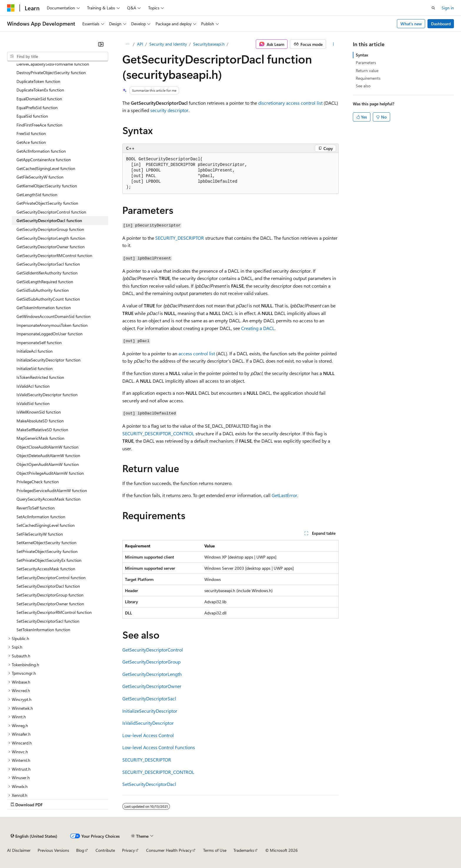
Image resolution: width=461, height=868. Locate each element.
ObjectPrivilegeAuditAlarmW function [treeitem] (50, 473)
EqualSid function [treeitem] (32, 116)
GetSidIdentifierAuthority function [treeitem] (47, 273)
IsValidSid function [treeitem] (33, 403)
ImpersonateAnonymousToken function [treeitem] (52, 325)
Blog (80, 850)
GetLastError (284, 495)
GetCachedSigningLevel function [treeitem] (46, 168)
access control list (197, 353)
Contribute (105, 850)
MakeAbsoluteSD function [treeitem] (40, 421)
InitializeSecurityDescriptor (150, 711)
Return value (367, 70)
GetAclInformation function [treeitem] (41, 151)
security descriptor (169, 110)
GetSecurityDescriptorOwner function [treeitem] (51, 247)
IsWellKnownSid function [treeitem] (39, 412)
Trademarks (244, 850)
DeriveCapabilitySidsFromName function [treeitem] (53, 64)
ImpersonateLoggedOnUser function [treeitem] (50, 334)
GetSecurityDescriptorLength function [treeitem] (51, 238)
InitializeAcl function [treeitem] (35, 351)
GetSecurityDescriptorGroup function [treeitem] (50, 229)
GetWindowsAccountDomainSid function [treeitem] (54, 316)
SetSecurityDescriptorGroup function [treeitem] (50, 595)
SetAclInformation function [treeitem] (41, 517)
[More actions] (334, 44)
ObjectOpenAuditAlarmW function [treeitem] (48, 464)
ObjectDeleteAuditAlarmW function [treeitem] (48, 455)
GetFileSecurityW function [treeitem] (40, 177)
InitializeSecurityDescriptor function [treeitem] (49, 360)
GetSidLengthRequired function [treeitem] (45, 282)
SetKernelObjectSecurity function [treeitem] (46, 543)
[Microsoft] (11, 8)
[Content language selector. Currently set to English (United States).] (34, 836)
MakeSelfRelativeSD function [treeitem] (42, 430)
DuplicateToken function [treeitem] (38, 81)
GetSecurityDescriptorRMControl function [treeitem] (54, 255)
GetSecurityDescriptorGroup (151, 662)
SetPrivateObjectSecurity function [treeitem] (47, 551)
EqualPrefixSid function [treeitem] (37, 108)
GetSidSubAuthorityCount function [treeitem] (48, 299)
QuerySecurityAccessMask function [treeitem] (49, 499)
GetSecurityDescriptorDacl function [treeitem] (49, 220)
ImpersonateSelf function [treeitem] (39, 343)
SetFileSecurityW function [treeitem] (40, 534)
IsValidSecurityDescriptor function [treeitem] (47, 395)
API (140, 44)
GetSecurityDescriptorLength (152, 674)
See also (363, 86)
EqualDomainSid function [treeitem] (39, 99)
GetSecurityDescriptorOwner (152, 686)
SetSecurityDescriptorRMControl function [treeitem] (54, 612)
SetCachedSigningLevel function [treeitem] (46, 525)
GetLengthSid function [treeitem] (37, 195)
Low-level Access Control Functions (159, 747)
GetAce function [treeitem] (31, 142)
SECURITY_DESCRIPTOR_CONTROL (158, 433)
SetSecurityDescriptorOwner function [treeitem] (50, 604)
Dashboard (441, 24)
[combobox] (58, 56)
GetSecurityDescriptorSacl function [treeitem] (48, 264)
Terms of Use (215, 850)
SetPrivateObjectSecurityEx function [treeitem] (49, 560)
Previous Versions (53, 850)
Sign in (448, 8)
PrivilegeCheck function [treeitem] (38, 482)
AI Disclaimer (19, 850)
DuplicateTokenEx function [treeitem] (40, 90)
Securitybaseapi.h (209, 44)
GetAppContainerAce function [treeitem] (44, 160)
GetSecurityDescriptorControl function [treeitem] (51, 212)
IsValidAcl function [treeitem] (33, 386)
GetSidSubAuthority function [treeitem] (43, 290)
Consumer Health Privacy (169, 850)
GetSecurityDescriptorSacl (149, 698)
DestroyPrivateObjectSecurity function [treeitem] (51, 73)
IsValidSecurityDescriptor (148, 723)
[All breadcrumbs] (127, 44)
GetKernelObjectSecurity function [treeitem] (47, 186)
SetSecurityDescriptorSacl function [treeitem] (48, 621)
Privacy (128, 850)
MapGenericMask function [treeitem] (40, 438)
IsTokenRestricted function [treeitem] (40, 377)
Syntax (362, 55)
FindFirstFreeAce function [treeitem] (39, 125)
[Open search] (433, 8)
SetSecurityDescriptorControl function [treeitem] (51, 578)
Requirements (368, 78)
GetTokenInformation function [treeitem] (44, 308)
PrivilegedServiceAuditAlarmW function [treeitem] (52, 490)
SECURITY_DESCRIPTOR (180, 238)
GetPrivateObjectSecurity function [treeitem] (47, 203)
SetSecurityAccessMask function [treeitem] (46, 569)
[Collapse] (101, 44)
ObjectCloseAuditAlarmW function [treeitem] (47, 447)
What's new (411, 24)
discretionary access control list (290, 103)
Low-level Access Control (148, 735)
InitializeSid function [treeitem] (35, 368)
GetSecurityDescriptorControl (153, 650)
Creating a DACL (258, 328)
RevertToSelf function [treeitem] (36, 508)
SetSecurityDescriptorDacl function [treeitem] (48, 586)
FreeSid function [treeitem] (31, 133)
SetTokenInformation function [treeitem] (43, 630)
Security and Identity (168, 44)
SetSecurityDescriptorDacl (149, 784)
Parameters (366, 63)
